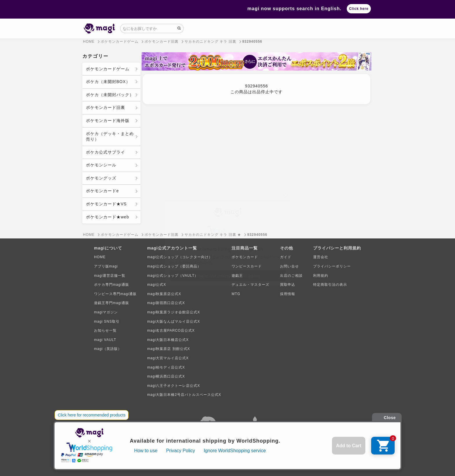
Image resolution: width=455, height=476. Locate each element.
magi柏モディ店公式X (166, 367)
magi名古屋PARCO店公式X (171, 330)
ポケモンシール (101, 165)
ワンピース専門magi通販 (115, 294)
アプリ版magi (106, 266)
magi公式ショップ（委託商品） (174, 266)
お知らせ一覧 (105, 330)
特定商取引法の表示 (330, 285)
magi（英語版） (108, 349)
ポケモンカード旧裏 (105, 107)
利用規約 (321, 276)
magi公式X (157, 285)
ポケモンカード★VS (106, 204)
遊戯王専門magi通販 (112, 303)
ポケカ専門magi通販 (112, 285)
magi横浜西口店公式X (166, 376)
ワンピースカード (247, 266)
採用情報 (288, 294)
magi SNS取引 (107, 321)
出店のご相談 (291, 276)
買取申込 (288, 285)
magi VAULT (105, 340)
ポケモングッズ (101, 178)
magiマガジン (106, 312)
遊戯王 (237, 276)
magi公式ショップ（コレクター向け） (180, 257)
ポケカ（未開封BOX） (108, 82)
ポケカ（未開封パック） (110, 95)
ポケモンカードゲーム (108, 69)
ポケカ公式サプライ (105, 152)
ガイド (286, 257)
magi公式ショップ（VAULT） (173, 276)
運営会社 (321, 257)
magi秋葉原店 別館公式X (168, 349)
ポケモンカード (245, 257)
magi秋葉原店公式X (164, 294)
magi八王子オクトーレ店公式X (174, 386)
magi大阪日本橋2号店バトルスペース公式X (184, 395)
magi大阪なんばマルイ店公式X (174, 321)
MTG (236, 294)
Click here (359, 9)
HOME (100, 257)
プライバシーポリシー (332, 266)
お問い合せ (289, 266)
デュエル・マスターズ (250, 285)
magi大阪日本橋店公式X (168, 340)
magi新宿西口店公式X (166, 303)
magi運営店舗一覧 (110, 276)
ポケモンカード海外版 (108, 121)
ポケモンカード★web (108, 217)
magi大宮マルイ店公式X (168, 358)
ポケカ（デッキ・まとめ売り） (110, 136)
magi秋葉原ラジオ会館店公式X (174, 312)
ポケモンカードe (102, 191)
